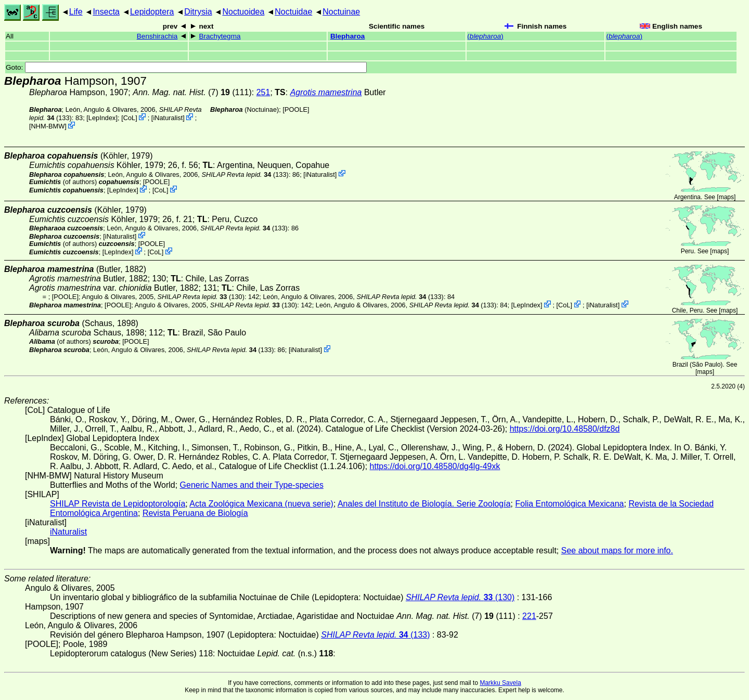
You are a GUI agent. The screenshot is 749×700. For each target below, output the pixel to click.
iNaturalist (168, 118)
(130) (201, 297)
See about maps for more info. (617, 550)
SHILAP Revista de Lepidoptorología (118, 504)
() (485, 36)
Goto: (186, 67)
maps (726, 197)
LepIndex (102, 118)
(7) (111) (192, 92)
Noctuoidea (243, 12)
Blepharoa (347, 36)
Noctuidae (293, 12)
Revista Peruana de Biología (195, 513)
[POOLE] (296, 109)
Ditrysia (198, 12)
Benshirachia (157, 36)
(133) (245, 174)
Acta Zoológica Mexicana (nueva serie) (261, 504)
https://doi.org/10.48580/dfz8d (565, 429)
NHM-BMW (48, 126)
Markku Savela (500, 683)
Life (76, 12)
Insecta (106, 12)
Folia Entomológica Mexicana (569, 504)
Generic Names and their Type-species (252, 485)
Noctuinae (341, 12)
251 (263, 92)
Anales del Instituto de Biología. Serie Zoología (424, 504)
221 (529, 616)
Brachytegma (219, 36)
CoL (129, 118)
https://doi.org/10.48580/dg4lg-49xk (435, 466)
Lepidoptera (152, 12)
